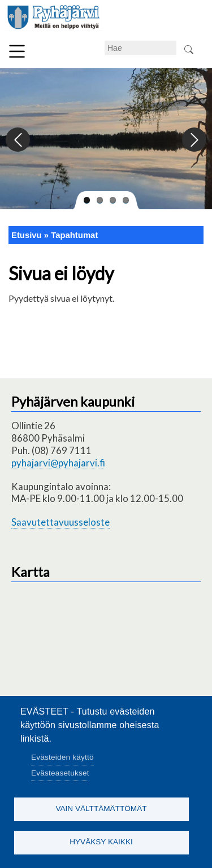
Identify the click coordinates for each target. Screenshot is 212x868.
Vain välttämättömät (101, 808)
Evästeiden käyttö (62, 757)
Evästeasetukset (60, 773)
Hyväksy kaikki (101, 842)
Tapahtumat (74, 235)
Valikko (17, 51)
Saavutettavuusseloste (60, 522)
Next (194, 140)
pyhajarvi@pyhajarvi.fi (58, 463)
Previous (18, 140)
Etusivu (27, 235)
